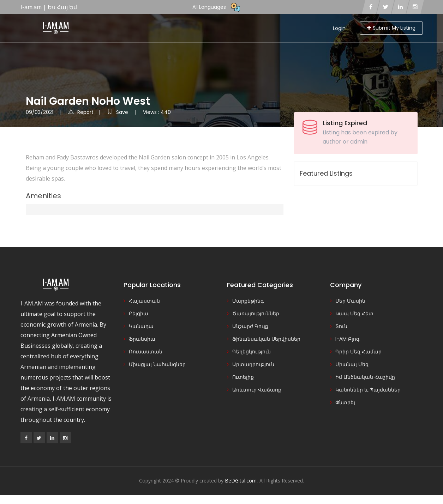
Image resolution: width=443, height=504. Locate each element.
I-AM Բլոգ (347, 339)
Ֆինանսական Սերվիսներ (266, 339)
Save (118, 112)
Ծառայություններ (256, 314)
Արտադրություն (253, 364)
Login (339, 28)
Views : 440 (157, 112)
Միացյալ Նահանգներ (157, 364)
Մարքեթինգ (248, 301)
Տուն (341, 326)
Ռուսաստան (146, 352)
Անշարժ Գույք (250, 326)
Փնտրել (345, 402)
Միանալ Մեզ (352, 364)
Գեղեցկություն (252, 352)
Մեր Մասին (350, 301)
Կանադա (141, 326)
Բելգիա (139, 314)
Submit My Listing (391, 28)
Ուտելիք (243, 377)
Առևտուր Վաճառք (257, 390)
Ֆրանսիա (142, 339)
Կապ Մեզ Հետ (354, 314)
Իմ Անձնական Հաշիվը (365, 377)
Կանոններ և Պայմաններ (368, 390)
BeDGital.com (241, 481)
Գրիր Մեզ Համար (358, 352)
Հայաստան (144, 301)
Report (81, 112)
